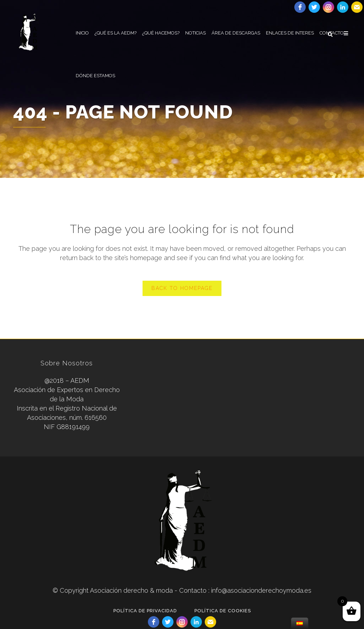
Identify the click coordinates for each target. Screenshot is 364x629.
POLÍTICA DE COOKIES (223, 611)
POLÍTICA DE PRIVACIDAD (145, 611)
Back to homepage (182, 288)
